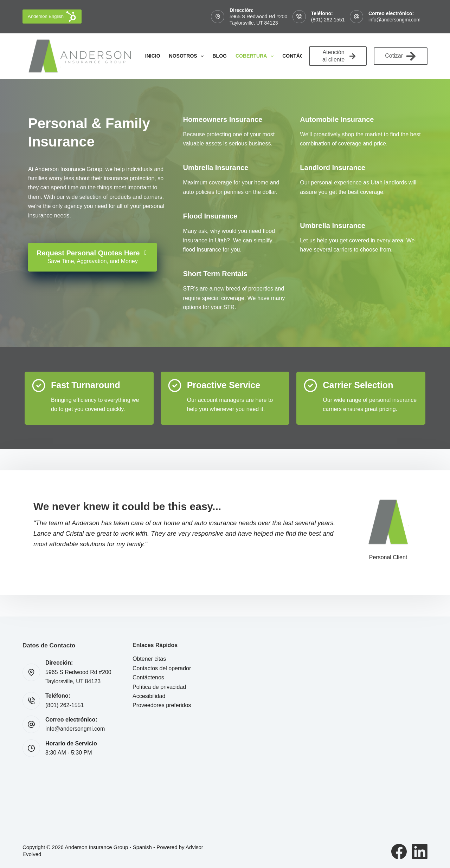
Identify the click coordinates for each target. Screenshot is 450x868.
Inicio (153, 56)
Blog (219, 56)
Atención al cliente (339, 56)
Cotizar (401, 56)
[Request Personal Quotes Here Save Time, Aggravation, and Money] (92, 257)
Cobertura (256, 56)
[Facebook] (399, 851)
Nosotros (188, 56)
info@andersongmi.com (394, 20)
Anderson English (52, 17)
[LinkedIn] (420, 851)
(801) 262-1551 (328, 20)
